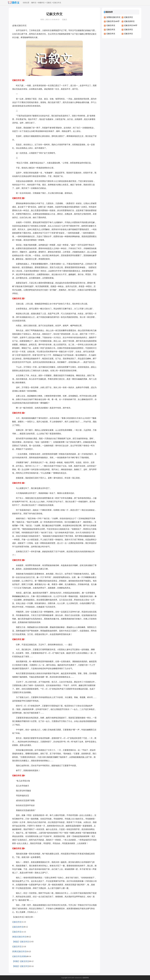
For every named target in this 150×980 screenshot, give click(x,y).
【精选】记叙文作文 (21, 942)
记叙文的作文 (18, 927)
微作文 (34, 3)
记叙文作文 (17, 922)
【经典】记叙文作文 (21, 961)
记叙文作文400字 (113, 21)
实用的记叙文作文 (113, 17)
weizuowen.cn (79, 978)
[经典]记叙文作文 (19, 951)
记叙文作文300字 (131, 25)
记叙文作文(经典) (19, 956)
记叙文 (49, 3)
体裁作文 (41, 3)
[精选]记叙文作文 (19, 937)
